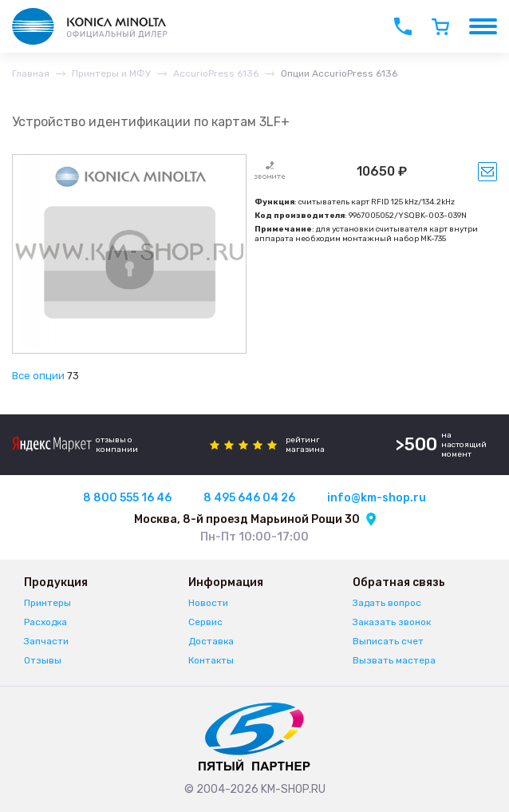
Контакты (211, 660)
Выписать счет (388, 641)
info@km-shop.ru (377, 498)
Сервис (205, 622)
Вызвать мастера (394, 660)
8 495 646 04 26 (249, 498)
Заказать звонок (392, 622)
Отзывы (43, 660)
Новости (208, 603)
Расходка (45, 622)
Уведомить (487, 172)
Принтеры (47, 603)
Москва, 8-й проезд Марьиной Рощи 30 (247, 519)
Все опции (38, 376)
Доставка (211, 641)
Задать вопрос (387, 603)
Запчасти (46, 641)
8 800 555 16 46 (127, 498)
